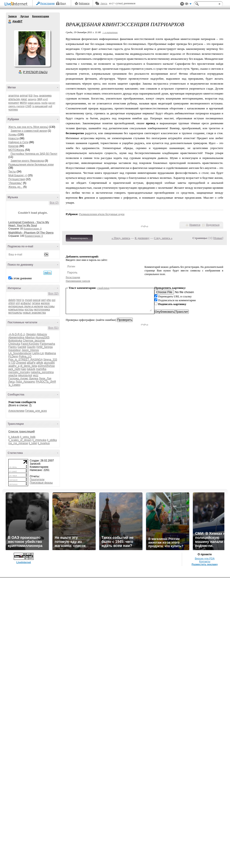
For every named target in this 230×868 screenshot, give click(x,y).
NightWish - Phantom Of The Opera (31, 233)
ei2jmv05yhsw (46, 366)
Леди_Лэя (45, 379)
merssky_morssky (19, 372)
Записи (12, 16)
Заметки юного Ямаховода (27, 161)
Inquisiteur (15, 350)
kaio (24, 369)
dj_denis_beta (29, 366)
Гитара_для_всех (36, 411)
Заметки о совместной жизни (29, 131)
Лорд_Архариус (26, 382)
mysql (28, 300)
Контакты (205, 561)
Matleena (50, 353)
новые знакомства (34, 313)
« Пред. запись (121, 238)
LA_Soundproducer (20, 353)
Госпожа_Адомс (18, 379)
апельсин (14, 99)
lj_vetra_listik (28, 437)
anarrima (14, 96)
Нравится (195, 225)
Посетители (37, 480)
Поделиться (213, 225)
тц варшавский (40, 106)
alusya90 (49, 363)
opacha (13, 375)
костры (29, 310)
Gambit (22, 347)
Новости (14, 138)
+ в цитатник (110, 32)
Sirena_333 (50, 360)
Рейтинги (84, 3)
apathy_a (14, 366)
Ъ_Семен (14, 385)
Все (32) (53, 294)
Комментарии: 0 (33, 229)
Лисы (12, 382)
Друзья (24, 16)
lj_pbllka (52, 440)
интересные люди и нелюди (26, 306)
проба (45, 103)
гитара (36, 303)
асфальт (26, 303)
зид (40, 99)
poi (54, 300)
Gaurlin (31, 347)
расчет (52, 103)
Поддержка (182, 4)
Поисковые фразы (41, 483)
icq (30, 95)
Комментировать (79, 238)
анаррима (45, 96)
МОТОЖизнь (16, 150)
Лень (36, 96)
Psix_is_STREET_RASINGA (25, 360)
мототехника (42, 310)
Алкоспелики (16, 411)
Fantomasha (48, 344)
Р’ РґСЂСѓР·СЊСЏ (35, 72)
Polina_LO (25, 356)
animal (24, 96)
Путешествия (17, 179)
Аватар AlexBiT (32, 48)
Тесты (12, 172)
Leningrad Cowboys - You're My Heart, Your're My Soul (29, 224)
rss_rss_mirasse (18, 443)
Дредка (34, 379)
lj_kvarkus (44, 443)
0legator (31, 334)
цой (50, 106)
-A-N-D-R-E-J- (17, 334)
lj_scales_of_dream (20, 440)
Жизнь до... (15, 187)
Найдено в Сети (18, 142)
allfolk (40, 363)
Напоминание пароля (78, 281)
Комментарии (41, 16)
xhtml (12, 303)
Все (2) (54, 203)
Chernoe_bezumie (34, 341)
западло (32, 99)
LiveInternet (17, 4)
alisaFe (31, 363)
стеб (28, 106)
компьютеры (16, 310)
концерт (14, 103)
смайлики (103, 288)
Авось (104, 3)
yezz (36, 375)
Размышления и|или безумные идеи (31, 165)
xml (18, 303)
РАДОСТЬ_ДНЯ (46, 382)
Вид (188, 5)
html (19, 300)
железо (45, 303)
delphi (12, 300)
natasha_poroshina (42, 372)
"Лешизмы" (15, 183)
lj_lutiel (33, 443)
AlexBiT (10, 22)
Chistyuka (14, 344)
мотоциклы (15, 313)
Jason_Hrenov (30, 350)
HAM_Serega (45, 347)
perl (43, 300)
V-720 (12, 363)
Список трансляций (21, 432)
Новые (218, 238)
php (49, 300)
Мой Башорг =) (18, 175)
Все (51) (53, 328)
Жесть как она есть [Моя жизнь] (28, 127)
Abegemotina (16, 338)
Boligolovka (15, 341)
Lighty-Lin (38, 353)
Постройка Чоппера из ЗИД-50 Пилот (34, 154)
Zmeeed (21, 363)
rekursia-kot (25, 375)
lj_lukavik (14, 437)
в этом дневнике (21, 278)
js (23, 300)
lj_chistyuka (39, 440)
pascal (37, 300)
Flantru (12, 347)
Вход (63, 3)
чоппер (13, 109)
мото (23, 103)
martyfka (41, 369)
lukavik (31, 369)
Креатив (13, 146)
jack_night (14, 369)
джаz (24, 99)
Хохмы (12, 135)
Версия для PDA (205, 558)
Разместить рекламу (205, 564)
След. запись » (163, 238)
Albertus (30, 338)
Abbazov (42, 334)
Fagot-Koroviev (30, 344)
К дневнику (142, 238)
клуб (45, 99)
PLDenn (13, 356)
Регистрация (47, 3)
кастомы (49, 306)
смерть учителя (16, 106)
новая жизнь (34, 103)
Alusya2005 (42, 338)
